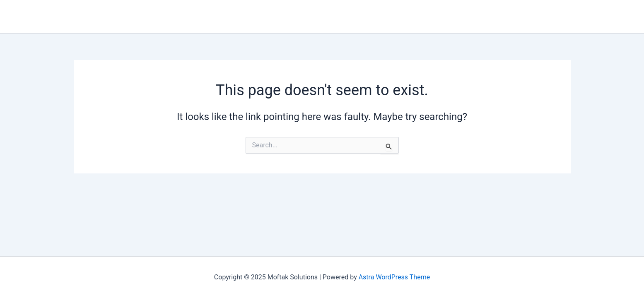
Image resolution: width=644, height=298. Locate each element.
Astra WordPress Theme (394, 277)
